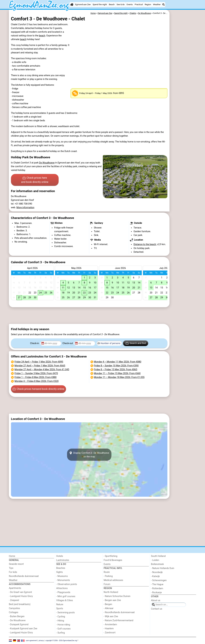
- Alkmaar (109, 608)
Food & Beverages (113, 560)
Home (12, 556)
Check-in (35, 343)
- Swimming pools (66, 613)
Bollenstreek (157, 564)
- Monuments (63, 580)
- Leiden (155, 560)
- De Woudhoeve (17, 620)
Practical (139, 4)
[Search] (164, 5)
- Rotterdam (157, 588)
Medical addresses (113, 580)
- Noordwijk (157, 572)
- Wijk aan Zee (111, 616)
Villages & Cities (65, 600)
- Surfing (61, 633)
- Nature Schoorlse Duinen (117, 596)
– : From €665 (40, 366)
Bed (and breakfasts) (20, 604)
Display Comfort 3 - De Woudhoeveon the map (89, 455)
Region (148, 4)
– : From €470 (36, 373)
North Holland (111, 592)
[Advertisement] (183, 84)
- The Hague (157, 584)
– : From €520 (37, 381)
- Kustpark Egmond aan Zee (23, 629)
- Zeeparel (14, 600)
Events (130, 4)
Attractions (62, 588)
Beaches (61, 568)
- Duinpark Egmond (19, 625)
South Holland (158, 556)
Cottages (14, 612)
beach (42, 36)
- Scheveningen (159, 580)
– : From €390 (116, 366)
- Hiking (60, 621)
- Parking (108, 576)
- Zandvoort (110, 633)
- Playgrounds (63, 592)
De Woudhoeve (47, 163)
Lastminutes (63, 560)
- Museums (62, 576)
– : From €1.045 (42, 370)
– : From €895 (39, 362)
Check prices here (35, 180)
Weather (157, 4)
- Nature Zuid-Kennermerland (118, 620)
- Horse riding (63, 625)
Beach (112, 4)
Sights (60, 572)
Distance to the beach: (145, 244)
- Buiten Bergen (17, 616)
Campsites (14, 608)
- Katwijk (155, 576)
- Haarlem (109, 629)
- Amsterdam (110, 625)
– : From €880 (36, 377)
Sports (60, 609)
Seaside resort (16, 564)
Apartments (15, 588)
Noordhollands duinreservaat (24, 576)
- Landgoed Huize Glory (21, 596)
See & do (121, 4)
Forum (107, 584)
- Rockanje (156, 593)
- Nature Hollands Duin (163, 568)
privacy (41, 640)
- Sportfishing (110, 556)
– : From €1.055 (119, 377)
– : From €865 (116, 370)
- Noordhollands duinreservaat (119, 612)
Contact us (157, 609)
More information (25, 208)
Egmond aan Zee (83, 4)
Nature (60, 604)
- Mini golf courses (66, 596)
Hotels (60, 556)
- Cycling (61, 617)
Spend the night (100, 4)
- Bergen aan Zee (112, 600)
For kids (13, 572)
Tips (11, 568)
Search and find (136, 343)
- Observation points (67, 584)
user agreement (31, 640)
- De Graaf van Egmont (20, 592)
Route (107, 572)
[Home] (72, 5)
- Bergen (108, 604)
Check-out (68, 343)
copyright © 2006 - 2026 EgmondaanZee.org (61, 640)
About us (156, 600)
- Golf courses (64, 629)
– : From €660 (117, 373)
